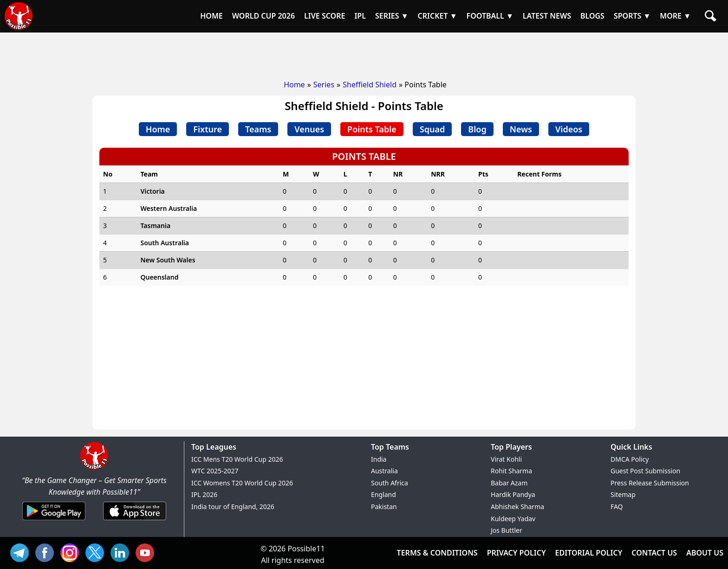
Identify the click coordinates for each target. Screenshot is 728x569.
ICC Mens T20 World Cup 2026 (237, 459)
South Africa (390, 483)
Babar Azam (509, 483)
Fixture (208, 129)
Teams (258, 129)
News (521, 129)
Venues (309, 129)
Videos (569, 129)
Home (294, 85)
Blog (477, 129)
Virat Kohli (506, 459)
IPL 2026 (204, 494)
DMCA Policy (630, 459)
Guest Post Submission (645, 471)
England (383, 494)
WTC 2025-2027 (215, 471)
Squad (432, 129)
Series (324, 85)
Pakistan (384, 507)
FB (47, 552)
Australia (384, 471)
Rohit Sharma (511, 471)
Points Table (372, 129)
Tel (22, 552)
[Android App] (54, 521)
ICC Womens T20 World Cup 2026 (242, 483)
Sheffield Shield (370, 85)
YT (147, 552)
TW (97, 552)
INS (72, 552)
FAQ (617, 507)
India (379, 459)
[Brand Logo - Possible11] (94, 468)
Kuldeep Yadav (513, 519)
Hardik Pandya (513, 494)
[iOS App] (135, 521)
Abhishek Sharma (517, 507)
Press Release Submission (650, 483)
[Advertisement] (364, 53)
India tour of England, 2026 (233, 507)
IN (122, 552)
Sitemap (623, 494)
